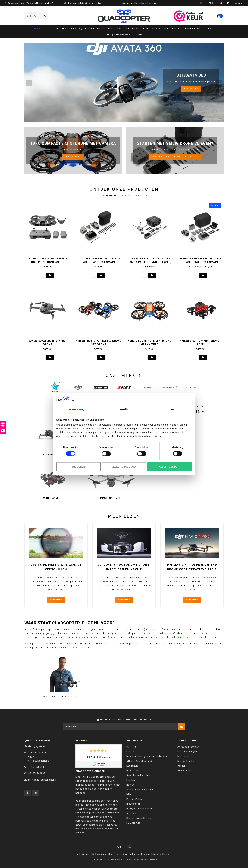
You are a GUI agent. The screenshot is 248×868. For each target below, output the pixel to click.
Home (37, 28)
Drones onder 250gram (74, 28)
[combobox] (36, 16)
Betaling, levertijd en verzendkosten (147, 756)
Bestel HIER (191, 89)
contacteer (73, 648)
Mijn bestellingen (187, 752)
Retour (130, 785)
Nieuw (126, 196)
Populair (141, 196)
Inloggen (238, 3)
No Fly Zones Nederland (140, 809)
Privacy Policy (134, 799)
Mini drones (132, 28)
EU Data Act (133, 823)
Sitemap (131, 813)
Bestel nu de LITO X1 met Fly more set (175, 157)
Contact (131, 752)
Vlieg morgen (73, 157)
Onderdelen (171, 28)
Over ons (131, 747)
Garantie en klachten (138, 775)
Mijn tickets (184, 756)
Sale (209, 28)
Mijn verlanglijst (186, 761)
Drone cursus (134, 771)
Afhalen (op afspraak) (139, 761)
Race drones (115, 28)
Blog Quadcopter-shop (118, 35)
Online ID (167, 854)
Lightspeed (134, 854)
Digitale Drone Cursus (139, 818)
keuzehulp (115, 644)
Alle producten (186, 771)
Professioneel (150, 28)
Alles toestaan (169, 467)
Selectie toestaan (124, 467)
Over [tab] (172, 409)
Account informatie (189, 747)
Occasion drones (193, 28)
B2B (129, 794)
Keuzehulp (132, 766)
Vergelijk (182, 766)
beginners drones (187, 637)
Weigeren (79, 467)
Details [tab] (124, 409)
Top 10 (139, 644)
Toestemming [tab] (77, 409)
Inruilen (131, 780)
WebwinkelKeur (150, 860)
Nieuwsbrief (133, 804)
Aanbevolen (109, 196)
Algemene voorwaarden (140, 790)
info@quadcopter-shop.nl (43, 780)
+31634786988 (37, 767)
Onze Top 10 (51, 28)
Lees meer (56, 599)
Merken (138, 35)
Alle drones (97, 28)
